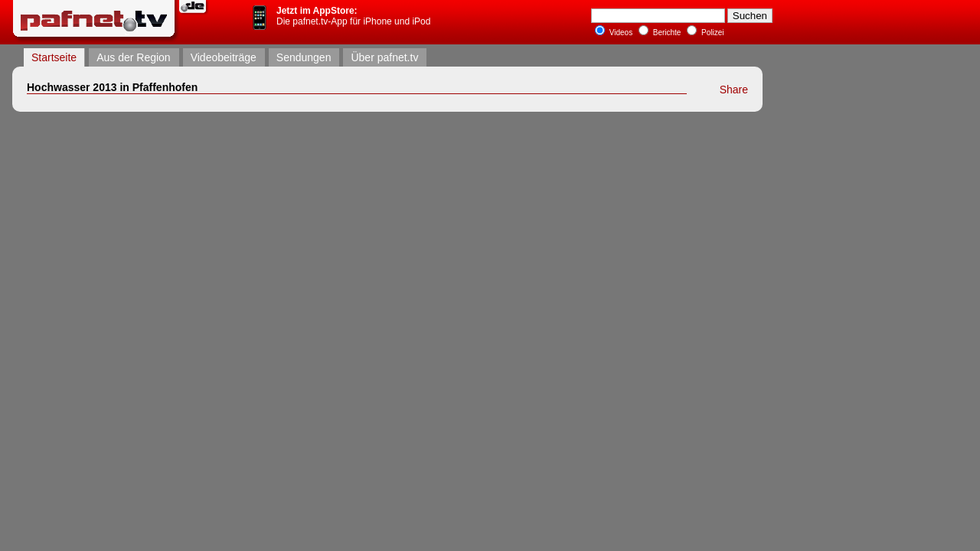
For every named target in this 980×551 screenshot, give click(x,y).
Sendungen (304, 57)
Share (734, 90)
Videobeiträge (224, 57)
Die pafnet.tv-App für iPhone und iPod (353, 16)
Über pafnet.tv (384, 57)
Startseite (54, 57)
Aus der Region (134, 57)
